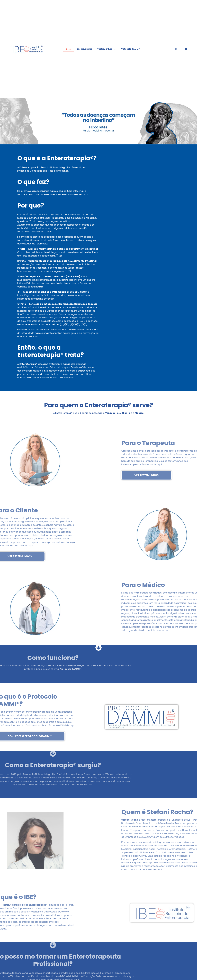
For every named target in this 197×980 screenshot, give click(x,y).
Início (69, 49)
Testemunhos (106, 49)
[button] (3, 121)
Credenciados (84, 49)
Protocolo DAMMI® (130, 49)
